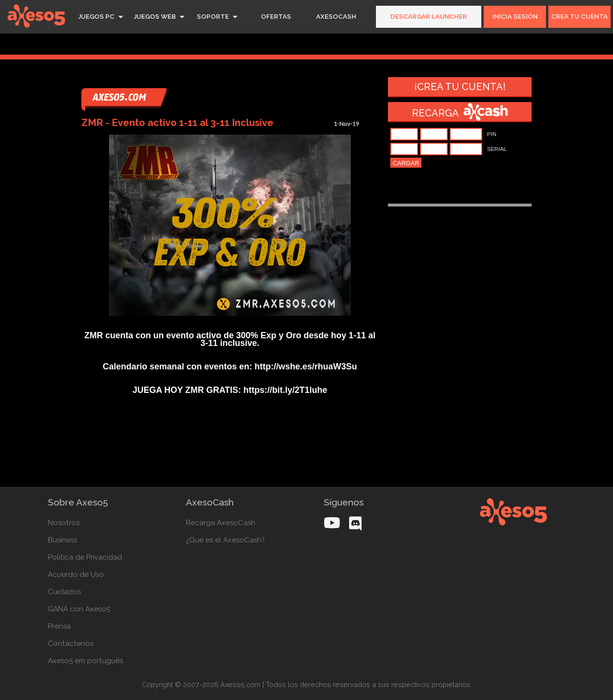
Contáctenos (71, 643)
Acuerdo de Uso (76, 574)
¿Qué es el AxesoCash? (225, 540)
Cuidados (64, 592)
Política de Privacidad (85, 557)
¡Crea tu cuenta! (460, 87)
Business (62, 540)
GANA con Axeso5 (79, 609)
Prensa (59, 626)
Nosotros (64, 523)
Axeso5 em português (85, 661)
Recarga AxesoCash (221, 523)
